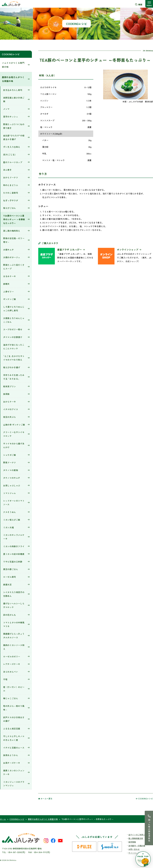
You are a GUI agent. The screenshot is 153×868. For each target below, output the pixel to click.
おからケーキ (10, 402)
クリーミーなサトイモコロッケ (14, 434)
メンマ (6, 109)
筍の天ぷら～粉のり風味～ (14, 708)
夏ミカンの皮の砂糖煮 (14, 554)
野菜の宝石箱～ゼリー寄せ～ (14, 240)
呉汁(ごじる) (9, 155)
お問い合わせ (134, 849)
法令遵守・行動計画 (137, 846)
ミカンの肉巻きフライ (14, 546)
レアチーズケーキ (12, 664)
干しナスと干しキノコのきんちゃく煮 (14, 738)
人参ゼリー (8, 292)
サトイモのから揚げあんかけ (14, 445)
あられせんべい (11, 672)
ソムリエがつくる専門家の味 (13, 65)
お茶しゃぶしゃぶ (12, 485)
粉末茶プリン (10, 386)
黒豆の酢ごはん (11, 569)
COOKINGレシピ (11, 54)
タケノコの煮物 (11, 470)
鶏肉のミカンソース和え (14, 647)
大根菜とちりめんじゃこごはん (14, 320)
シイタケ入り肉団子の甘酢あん (14, 594)
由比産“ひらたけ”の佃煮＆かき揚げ (14, 137)
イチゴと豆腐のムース (14, 748)
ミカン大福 (8, 527)
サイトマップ (134, 853)
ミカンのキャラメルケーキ (14, 537)
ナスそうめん (10, 512)
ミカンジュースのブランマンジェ (14, 784)
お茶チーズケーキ (12, 763)
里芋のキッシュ (11, 117)
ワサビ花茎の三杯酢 (13, 562)
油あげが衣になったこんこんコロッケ (14, 347)
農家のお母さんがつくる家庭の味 (13, 79)
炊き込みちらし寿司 (13, 90)
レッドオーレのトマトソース (14, 503)
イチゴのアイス (11, 409)
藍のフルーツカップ (13, 162)
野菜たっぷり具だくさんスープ (14, 267)
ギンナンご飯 (10, 299)
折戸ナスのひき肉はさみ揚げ (14, 719)
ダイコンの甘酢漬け (13, 337)
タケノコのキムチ (12, 478)
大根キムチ (8, 250)
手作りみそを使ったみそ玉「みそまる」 (14, 377)
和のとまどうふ (11, 185)
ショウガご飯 (10, 455)
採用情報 (132, 842)
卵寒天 (6, 284)
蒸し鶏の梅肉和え (12, 231)
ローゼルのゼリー (12, 656)
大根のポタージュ (12, 257)
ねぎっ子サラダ (11, 200)
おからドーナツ (11, 177)
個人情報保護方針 (136, 838)
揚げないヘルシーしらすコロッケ (14, 605)
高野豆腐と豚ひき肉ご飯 (14, 100)
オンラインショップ (128, 249)
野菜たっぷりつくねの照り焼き (14, 126)
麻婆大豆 (7, 585)
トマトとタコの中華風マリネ (14, 624)
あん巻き (7, 170)
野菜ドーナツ (10, 462)
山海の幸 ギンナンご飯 (14, 425)
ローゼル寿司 (10, 577)
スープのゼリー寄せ (13, 329)
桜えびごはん (10, 208)
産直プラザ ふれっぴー (70, 249)
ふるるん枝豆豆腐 (12, 729)
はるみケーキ (10, 276)
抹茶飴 (6, 394)
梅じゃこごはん (11, 698)
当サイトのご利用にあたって (141, 835)
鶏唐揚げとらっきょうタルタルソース (14, 636)
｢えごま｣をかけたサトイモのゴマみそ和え (14, 358)
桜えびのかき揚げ (12, 367)
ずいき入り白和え (12, 147)
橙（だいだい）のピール (14, 689)
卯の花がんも (10, 615)
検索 (140, 4)
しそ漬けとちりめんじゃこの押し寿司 (14, 309)
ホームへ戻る (47, 799)
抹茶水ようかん (11, 755)
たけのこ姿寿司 (11, 193)
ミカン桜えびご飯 (12, 520)
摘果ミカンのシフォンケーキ (14, 772)
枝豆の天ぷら (10, 417)
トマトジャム (10, 493)
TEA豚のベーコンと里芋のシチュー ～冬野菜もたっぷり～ (14, 219)
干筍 (5, 679)
